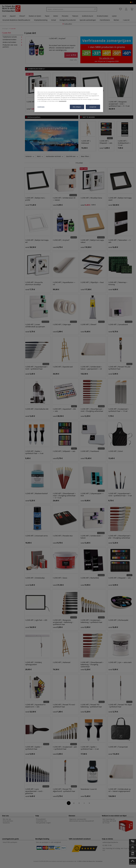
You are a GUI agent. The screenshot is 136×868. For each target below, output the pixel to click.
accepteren (93, 107)
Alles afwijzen (77, 107)
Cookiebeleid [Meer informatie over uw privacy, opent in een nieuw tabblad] (62, 101)
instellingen (41, 107)
